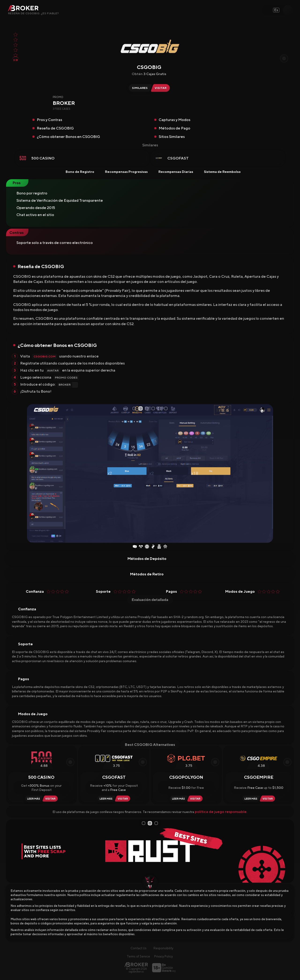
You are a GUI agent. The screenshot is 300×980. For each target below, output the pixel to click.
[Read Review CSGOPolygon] (178, 799)
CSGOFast (178, 158)
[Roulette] (147, 547)
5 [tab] (160, 408)
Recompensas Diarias (173, 172)
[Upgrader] (165, 547)
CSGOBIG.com (45, 357)
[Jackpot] (159, 547)
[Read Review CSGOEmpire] (250, 799)
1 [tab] (135, 408)
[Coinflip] (153, 547)
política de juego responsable (221, 812)
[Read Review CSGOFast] (105, 799)
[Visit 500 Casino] (51, 799)
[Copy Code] (244, 108)
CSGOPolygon (186, 777)
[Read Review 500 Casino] (33, 799)
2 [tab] (141, 408)
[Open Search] (288, 10)
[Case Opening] (135, 547)
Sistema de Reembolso (219, 172)
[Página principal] (136, 964)
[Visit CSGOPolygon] (196, 799)
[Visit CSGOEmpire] (268, 799)
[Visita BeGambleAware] (164, 968)
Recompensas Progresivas (123, 172)
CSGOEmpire (259, 777)
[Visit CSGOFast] (124, 799)
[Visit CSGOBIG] (161, 88)
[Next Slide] (268, 473)
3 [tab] (148, 408)
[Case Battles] (141, 547)
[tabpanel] (150, 473)
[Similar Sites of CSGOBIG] (139, 88)
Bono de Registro (77, 172)
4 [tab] (154, 408)
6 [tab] (167, 408)
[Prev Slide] (32, 473)
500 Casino (43, 158)
